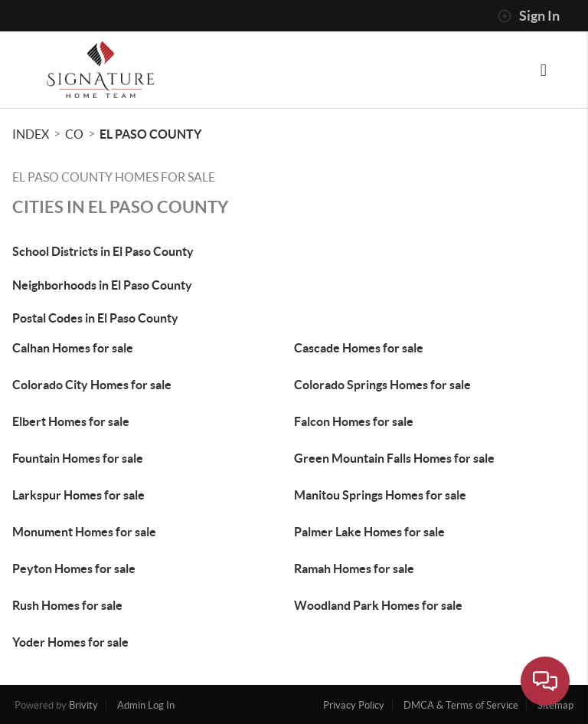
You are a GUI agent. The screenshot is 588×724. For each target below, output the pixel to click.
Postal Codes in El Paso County (95, 318)
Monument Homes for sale (84, 532)
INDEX (31, 134)
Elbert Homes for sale (71, 421)
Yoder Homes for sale (70, 642)
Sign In (529, 16)
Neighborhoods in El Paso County (102, 285)
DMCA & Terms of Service (461, 705)
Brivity (83, 705)
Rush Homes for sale (67, 605)
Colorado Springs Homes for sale (382, 385)
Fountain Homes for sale (78, 458)
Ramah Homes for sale (354, 568)
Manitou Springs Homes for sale (380, 495)
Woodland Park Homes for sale (378, 605)
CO (74, 134)
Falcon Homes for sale (354, 421)
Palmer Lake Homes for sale (369, 532)
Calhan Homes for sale (73, 348)
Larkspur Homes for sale (78, 495)
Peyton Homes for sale (74, 568)
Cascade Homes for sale (359, 348)
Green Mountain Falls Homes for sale (394, 458)
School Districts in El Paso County (103, 251)
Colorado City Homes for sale (92, 385)
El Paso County (150, 134)
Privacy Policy (354, 705)
